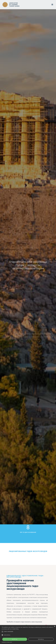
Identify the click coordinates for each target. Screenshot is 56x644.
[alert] (28, 635)
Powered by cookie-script (7, 642)
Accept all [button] (15, 639)
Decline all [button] (41, 639)
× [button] (55, 627)
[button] (34, 335)
